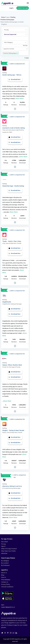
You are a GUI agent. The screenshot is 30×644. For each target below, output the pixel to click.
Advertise (4, 553)
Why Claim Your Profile (8, 551)
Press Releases (6, 580)
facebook (5, 633)
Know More (20, 99)
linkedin (16, 633)
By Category (5, 561)
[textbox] (7, 30)
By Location (5, 563)
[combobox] (15, 30)
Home (3, 17)
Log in (11, 8)
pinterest (8, 633)
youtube (13, 633)
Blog (3, 575)
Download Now (16, 79)
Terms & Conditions (7, 587)
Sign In (3, 546)
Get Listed (4, 542)
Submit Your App (23, 8)
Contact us (5, 582)
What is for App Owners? (9, 549)
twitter (2, 633)
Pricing (3, 544)
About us (4, 573)
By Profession (5, 565)
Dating (13, 17)
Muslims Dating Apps (8, 20)
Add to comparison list (17, 64)
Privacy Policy (6, 584)
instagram (11, 633)
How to (4, 577)
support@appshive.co (8, 607)
